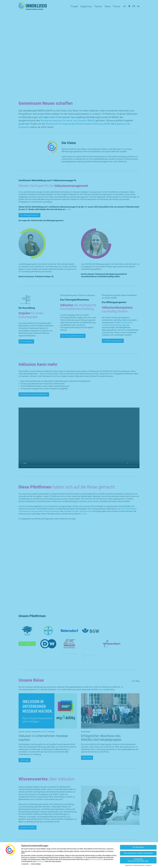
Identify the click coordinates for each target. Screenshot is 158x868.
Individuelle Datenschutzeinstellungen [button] (138, 860)
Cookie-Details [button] (129, 865)
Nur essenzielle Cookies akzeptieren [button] (138, 853)
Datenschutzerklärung (96, 859)
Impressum (149, 865)
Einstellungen (40, 861)
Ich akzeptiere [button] (138, 847)
